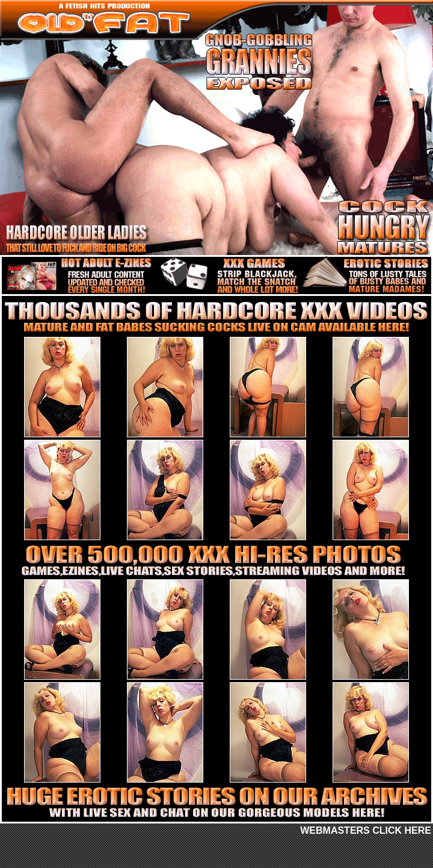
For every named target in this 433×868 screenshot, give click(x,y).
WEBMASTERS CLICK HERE (366, 830)
